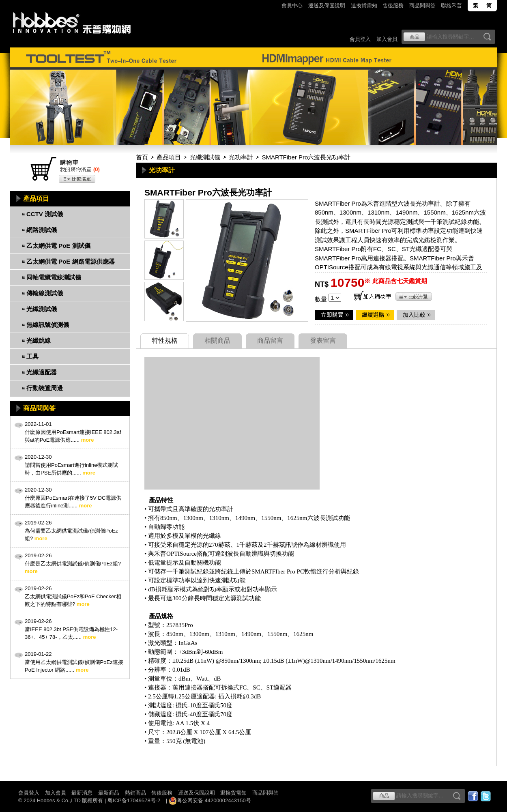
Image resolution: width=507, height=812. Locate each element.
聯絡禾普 (451, 5)
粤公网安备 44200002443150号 (210, 801)
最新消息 (82, 793)
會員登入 (360, 39)
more (88, 440)
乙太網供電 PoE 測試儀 (58, 246)
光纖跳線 (39, 340)
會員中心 (292, 5)
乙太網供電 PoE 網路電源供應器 (71, 261)
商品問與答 (422, 5)
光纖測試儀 (205, 157)
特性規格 (165, 340)
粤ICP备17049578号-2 (134, 800)
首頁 (142, 157)
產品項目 (169, 157)
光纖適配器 (42, 372)
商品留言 (270, 340)
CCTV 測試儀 (45, 214)
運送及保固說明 (327, 5)
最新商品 (109, 793)
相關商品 (217, 340)
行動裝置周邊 (45, 388)
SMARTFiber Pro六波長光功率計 (306, 157)
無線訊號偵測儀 (48, 325)
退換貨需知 (364, 5)
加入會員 (387, 39)
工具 (32, 356)
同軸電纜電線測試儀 (54, 277)
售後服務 (393, 5)
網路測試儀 (42, 230)
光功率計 (241, 157)
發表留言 (323, 340)
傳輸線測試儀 (45, 293)
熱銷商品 (135, 793)
